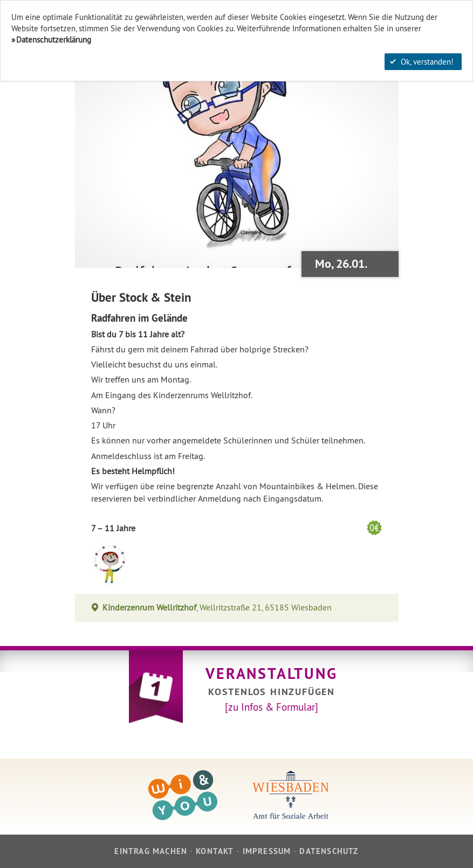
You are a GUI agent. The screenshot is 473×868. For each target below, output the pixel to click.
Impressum (267, 851)
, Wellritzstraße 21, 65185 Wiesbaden (217, 607)
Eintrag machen (151, 851)
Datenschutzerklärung (54, 40)
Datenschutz (329, 851)
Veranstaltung (271, 673)
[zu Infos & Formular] (272, 707)
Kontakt (215, 851)
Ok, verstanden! (422, 62)
